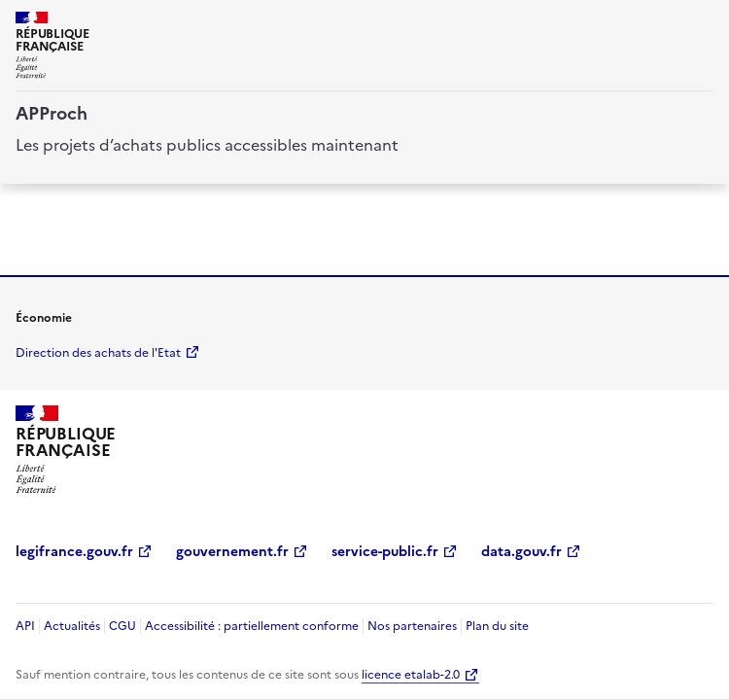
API (25, 626)
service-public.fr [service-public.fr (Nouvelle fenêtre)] (385, 552)
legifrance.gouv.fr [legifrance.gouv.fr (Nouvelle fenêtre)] (74, 552)
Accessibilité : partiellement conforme (252, 626)
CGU (122, 626)
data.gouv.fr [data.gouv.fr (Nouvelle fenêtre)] (521, 552)
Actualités (72, 626)
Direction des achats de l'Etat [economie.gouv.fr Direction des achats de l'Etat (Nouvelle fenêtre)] (98, 353)
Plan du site (497, 626)
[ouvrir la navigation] (702, 23)
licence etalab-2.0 (411, 675)
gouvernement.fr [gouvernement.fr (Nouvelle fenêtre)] (232, 552)
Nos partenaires (412, 626)
